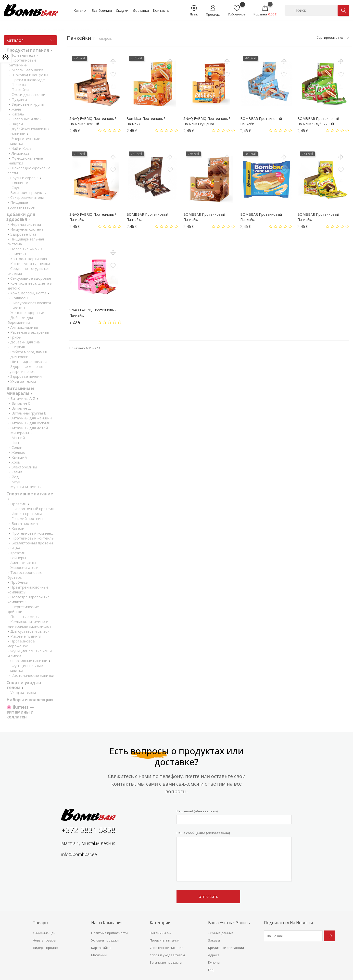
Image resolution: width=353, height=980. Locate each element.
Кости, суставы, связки (30, 264)
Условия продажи (105, 940)
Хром (16, 462)
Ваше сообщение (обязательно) (234, 856)
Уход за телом (23, 381)
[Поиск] (311, 10)
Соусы (17, 188)
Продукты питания (28, 50)
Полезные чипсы (26, 119)
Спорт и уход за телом (167, 955)
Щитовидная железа (29, 362)
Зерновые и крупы (28, 104)
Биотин (18, 308)
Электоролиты (24, 467)
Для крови (19, 357)
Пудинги (19, 99)
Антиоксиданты (24, 327)
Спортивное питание (30, 494)
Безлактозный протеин (32, 543)
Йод (15, 477)
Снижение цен (44, 933)
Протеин (18, 504)
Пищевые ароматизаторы (22, 205)
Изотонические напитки (33, 675)
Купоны (214, 962)
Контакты (161, 10)
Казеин (18, 528)
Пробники (19, 582)
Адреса (214, 955)
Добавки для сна (25, 342)
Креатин (18, 553)
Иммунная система (27, 229)
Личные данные (221, 933)
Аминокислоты (23, 563)
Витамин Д (21, 408)
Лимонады (21, 153)
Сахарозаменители (27, 197)
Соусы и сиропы (24, 178)
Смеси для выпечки (28, 94)
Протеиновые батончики (23, 63)
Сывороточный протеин (33, 509)
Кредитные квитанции (226, 948)
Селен (17, 447)
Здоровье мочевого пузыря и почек (27, 369)
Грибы (16, 337)
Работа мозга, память (29, 352)
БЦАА (15, 548)
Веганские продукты (28, 192)
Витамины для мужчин (30, 423)
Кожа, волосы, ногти (28, 293)
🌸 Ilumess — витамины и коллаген (20, 712)
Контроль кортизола (29, 259)
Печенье (19, 85)
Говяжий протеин (27, 518)
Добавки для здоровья (21, 217)
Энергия (18, 347)
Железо (18, 452)
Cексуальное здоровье (31, 278)
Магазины (99, 955)
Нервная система (26, 224)
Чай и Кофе (22, 148)
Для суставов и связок (30, 631)
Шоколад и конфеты (30, 75)
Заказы (214, 940)
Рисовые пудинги (26, 636)
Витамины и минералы (20, 391)
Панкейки (20, 89)
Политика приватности (109, 933)
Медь (17, 482)
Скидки (122, 10)
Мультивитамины (26, 487)
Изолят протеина (27, 514)
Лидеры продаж (45, 948)
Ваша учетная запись (229, 923)
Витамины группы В (29, 413)
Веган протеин (25, 523)
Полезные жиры (25, 249)
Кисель (18, 114)
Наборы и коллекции (30, 700)
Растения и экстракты (30, 332)
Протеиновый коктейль (33, 538)
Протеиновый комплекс (32, 533)
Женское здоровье (27, 313)
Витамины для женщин (31, 418)
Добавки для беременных (20, 320)
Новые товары (44, 940)
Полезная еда (23, 55)
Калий (17, 472)
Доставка (141, 10)
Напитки (18, 134)
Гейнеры (18, 558)
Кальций (19, 457)
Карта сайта (101, 948)
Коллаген (20, 298)
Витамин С (21, 403)
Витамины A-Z (23, 398)
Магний (18, 438)
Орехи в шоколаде (28, 80)
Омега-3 (19, 254)
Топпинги (20, 183)
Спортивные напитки (29, 661)
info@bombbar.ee (79, 854)
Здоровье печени (26, 376)
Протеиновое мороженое (21, 643)
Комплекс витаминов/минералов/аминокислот (29, 624)
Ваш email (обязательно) (234, 817)
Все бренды (102, 10)
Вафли (17, 124)
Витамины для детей (29, 428)
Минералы (20, 433)
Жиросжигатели (24, 567)
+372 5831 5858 (88, 830)
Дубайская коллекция (31, 129)
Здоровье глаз (23, 234)
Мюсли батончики (27, 70)
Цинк (16, 442)
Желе (16, 109)
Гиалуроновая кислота (31, 303)
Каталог (80, 10)
